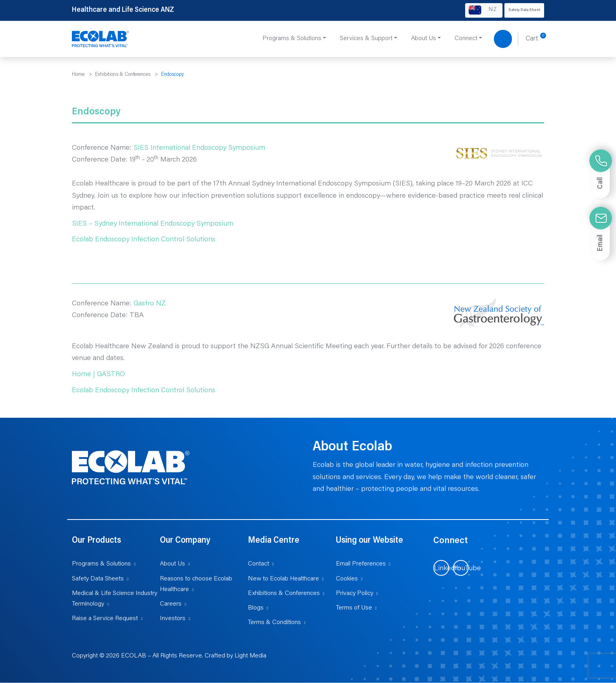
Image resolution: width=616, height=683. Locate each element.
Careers (171, 604)
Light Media (250, 656)
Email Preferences (361, 564)
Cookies (347, 579)
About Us (172, 564)
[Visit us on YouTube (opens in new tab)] (461, 568)
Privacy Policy (355, 593)
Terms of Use (354, 608)
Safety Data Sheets (98, 579)
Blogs (256, 608)
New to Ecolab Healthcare (283, 579)
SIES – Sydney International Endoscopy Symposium (153, 224)
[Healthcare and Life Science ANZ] (101, 39)
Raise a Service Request (105, 619)
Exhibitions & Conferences (284, 593)
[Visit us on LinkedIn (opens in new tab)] (441, 568)
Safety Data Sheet (524, 10)
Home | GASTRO (98, 375)
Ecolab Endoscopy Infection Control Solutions (144, 240)
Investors (173, 619)
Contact (258, 564)
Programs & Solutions (101, 564)
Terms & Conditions (274, 622)
